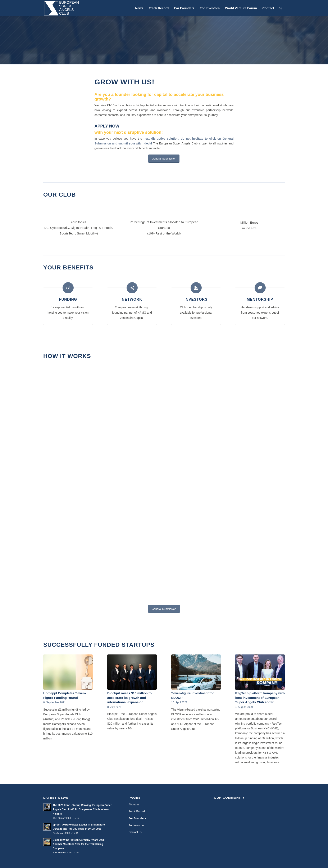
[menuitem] (139, 8)
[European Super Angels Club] (61, 8)
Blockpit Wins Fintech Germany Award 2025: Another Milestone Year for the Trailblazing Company (79, 844)
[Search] (281, 8)
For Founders (137, 818)
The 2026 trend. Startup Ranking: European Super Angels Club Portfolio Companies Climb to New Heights (82, 809)
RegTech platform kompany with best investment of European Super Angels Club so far (260, 698)
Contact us (135, 832)
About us (134, 804)
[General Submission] (164, 159)
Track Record (137, 811)
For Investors (137, 825)
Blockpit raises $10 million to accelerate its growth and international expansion (129, 698)
